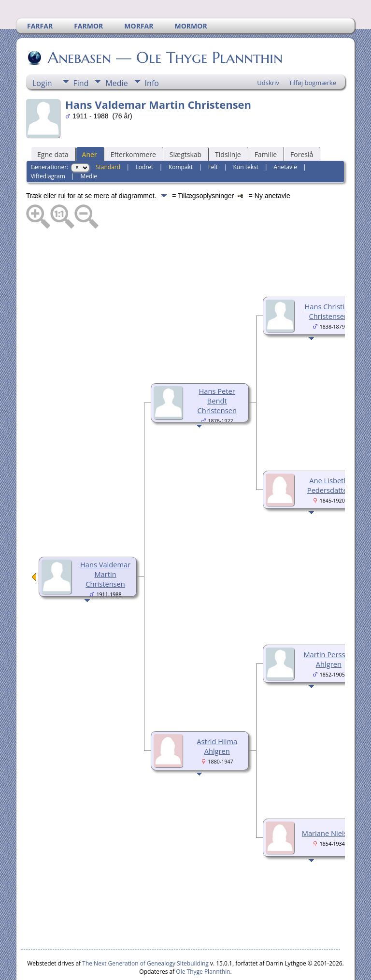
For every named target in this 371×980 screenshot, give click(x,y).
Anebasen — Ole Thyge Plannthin (164, 29)
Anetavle (285, 138)
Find (81, 54)
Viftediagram (48, 147)
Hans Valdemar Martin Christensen (105, 545)
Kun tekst (246, 138)
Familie (266, 125)
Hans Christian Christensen (328, 282)
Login (42, 54)
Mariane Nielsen (329, 804)
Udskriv (268, 54)
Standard (108, 138)
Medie (116, 54)
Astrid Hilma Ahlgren (217, 717)
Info (152, 54)
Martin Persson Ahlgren (328, 630)
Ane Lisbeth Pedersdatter (329, 456)
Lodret (145, 138)
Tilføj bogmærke (313, 54)
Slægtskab (185, 125)
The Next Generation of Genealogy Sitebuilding (145, 934)
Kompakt (181, 138)
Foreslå (302, 125)
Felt (213, 138)
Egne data (53, 125)
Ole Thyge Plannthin (203, 943)
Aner (90, 125)
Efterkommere (133, 125)
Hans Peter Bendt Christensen (217, 372)
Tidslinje (228, 125)
